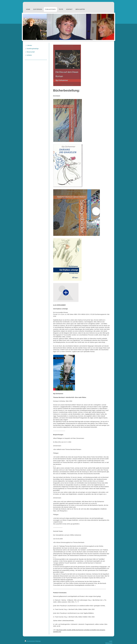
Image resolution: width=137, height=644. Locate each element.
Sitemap (38, 641)
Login (111, 641)
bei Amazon (57, 96)
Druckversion (30, 641)
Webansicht (109, 643)
